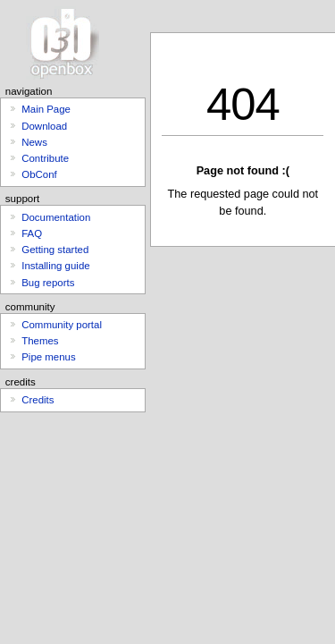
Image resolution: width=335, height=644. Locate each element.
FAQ (32, 233)
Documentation (56, 217)
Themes (40, 341)
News (34, 142)
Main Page (46, 109)
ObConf (39, 174)
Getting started (55, 250)
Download (44, 126)
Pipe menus (48, 357)
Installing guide (55, 266)
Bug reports (48, 283)
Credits (38, 400)
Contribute (45, 158)
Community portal (62, 325)
